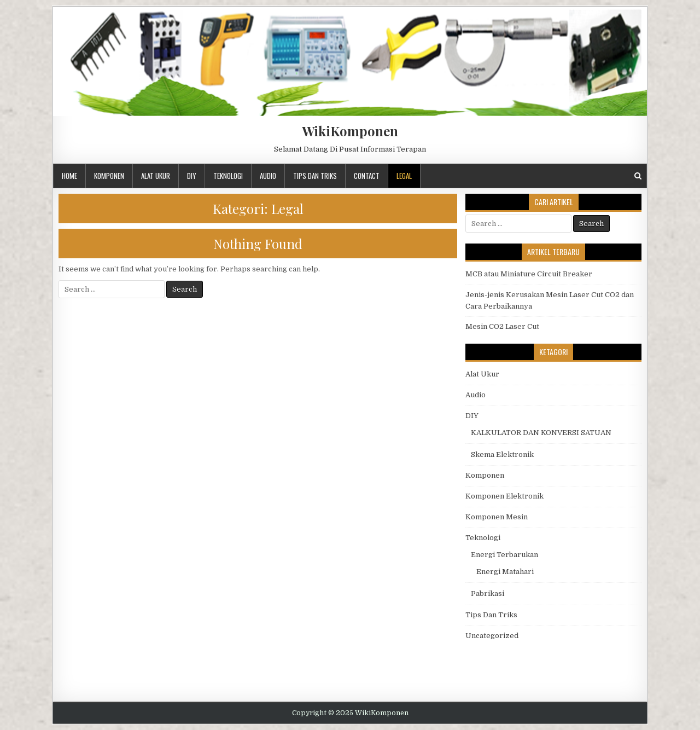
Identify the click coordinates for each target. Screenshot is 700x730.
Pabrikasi (488, 593)
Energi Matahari (505, 572)
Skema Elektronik (502, 454)
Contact (367, 176)
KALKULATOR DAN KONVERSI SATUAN (541, 433)
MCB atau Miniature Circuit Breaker (529, 274)
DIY (192, 176)
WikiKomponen (350, 131)
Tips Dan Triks (315, 176)
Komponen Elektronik (504, 496)
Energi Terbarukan (504, 555)
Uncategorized (492, 636)
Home (69, 176)
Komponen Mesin (497, 517)
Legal (404, 176)
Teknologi (228, 176)
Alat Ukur (156, 176)
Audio (268, 176)
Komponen (109, 176)
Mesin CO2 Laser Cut (502, 326)
